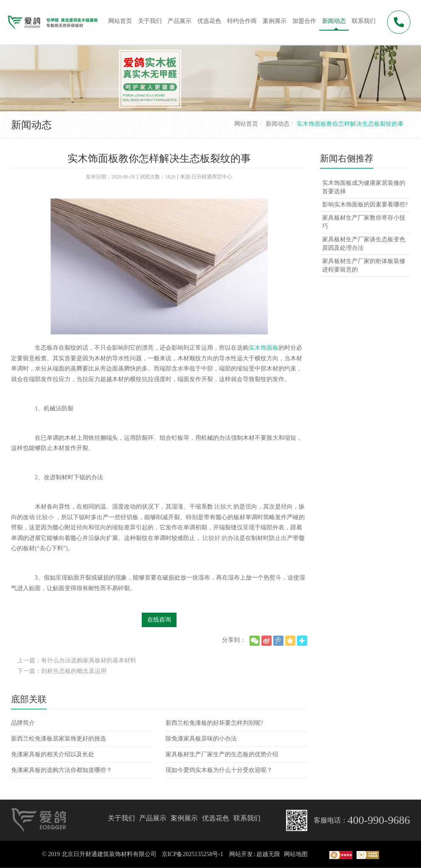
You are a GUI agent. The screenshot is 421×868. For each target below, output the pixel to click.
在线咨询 (159, 620)
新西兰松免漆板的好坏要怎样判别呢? (214, 723)
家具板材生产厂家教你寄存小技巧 (364, 222)
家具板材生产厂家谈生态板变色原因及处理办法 (364, 244)
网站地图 (296, 854)
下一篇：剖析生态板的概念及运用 (62, 671)
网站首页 (246, 124)
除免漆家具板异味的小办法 (201, 739)
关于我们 (121, 818)
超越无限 (268, 854)
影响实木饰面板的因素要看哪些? (365, 205)
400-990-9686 (379, 820)
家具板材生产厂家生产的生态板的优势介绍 (222, 754)
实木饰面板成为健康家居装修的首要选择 (364, 187)
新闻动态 (278, 124)
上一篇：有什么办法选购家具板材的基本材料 (77, 660)
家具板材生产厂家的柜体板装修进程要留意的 (364, 265)
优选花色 (216, 818)
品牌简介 (23, 723)
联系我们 (247, 818)
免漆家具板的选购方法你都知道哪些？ (62, 770)
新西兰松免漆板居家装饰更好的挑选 (59, 739)
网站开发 (241, 854)
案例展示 (184, 818)
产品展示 (153, 818)
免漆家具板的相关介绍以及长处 (53, 754)
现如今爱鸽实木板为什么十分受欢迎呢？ (219, 770)
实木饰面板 (264, 348)
